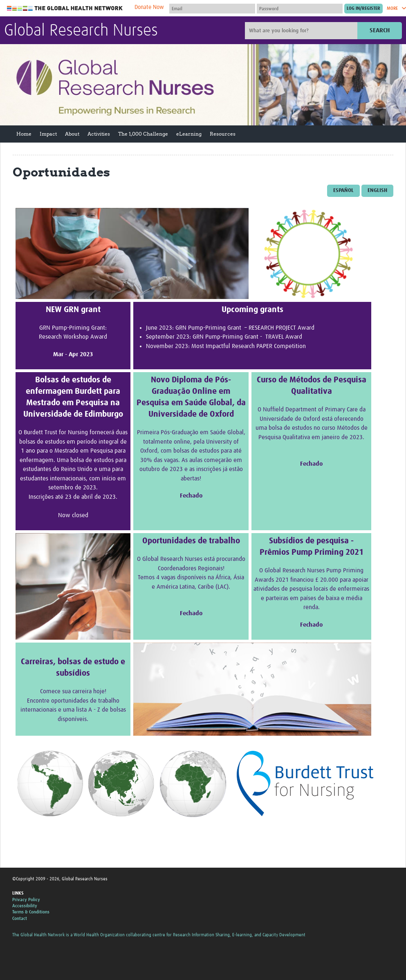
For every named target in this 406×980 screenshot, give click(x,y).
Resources (223, 134)
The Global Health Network (65, 8)
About (72, 134)
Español (343, 191)
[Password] (300, 9)
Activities (99, 134)
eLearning (189, 134)
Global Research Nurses (81, 31)
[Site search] (302, 31)
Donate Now (149, 7)
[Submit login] (363, 9)
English (377, 191)
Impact (48, 134)
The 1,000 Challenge (143, 134)
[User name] (212, 9)
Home (24, 134)
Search (380, 30)
